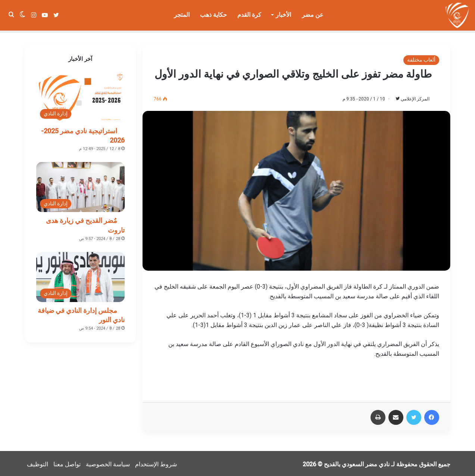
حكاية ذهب (213, 15)
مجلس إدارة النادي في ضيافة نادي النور (81, 313)
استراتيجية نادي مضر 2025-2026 (83, 133)
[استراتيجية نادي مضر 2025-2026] (81, 95)
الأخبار (283, 15)
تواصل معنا (67, 462)
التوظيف (37, 462)
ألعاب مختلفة (421, 57)
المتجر (182, 15)
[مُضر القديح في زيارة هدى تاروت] (81, 185)
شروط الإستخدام (156, 462)
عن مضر (313, 15)
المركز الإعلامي (411, 97)
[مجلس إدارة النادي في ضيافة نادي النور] (81, 275)
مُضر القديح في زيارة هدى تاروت (85, 223)
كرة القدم (249, 15)
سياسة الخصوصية (108, 462)
